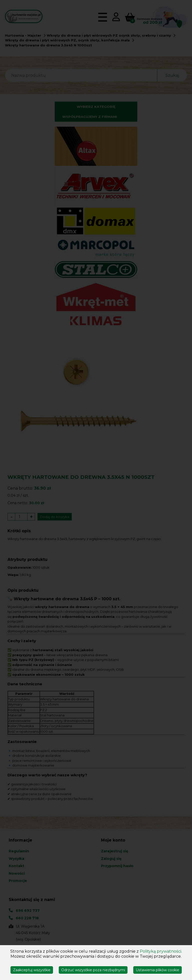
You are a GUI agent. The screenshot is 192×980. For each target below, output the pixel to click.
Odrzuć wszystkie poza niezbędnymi (93, 970)
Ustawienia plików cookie (157, 970)
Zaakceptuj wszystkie (32, 970)
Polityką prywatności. (161, 951)
